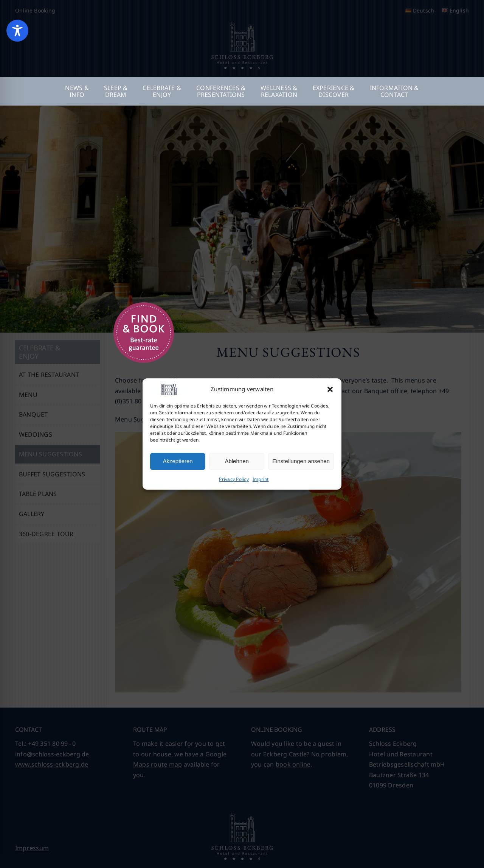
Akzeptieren (178, 461)
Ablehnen (237, 461)
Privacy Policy (234, 479)
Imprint (261, 479)
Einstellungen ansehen (301, 461)
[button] (330, 389)
